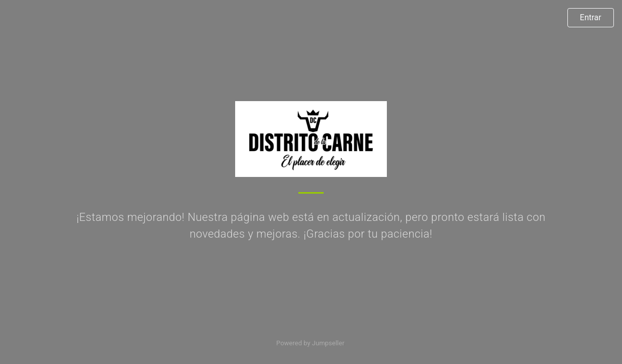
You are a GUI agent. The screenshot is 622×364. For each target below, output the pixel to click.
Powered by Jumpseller (310, 343)
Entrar (591, 17)
